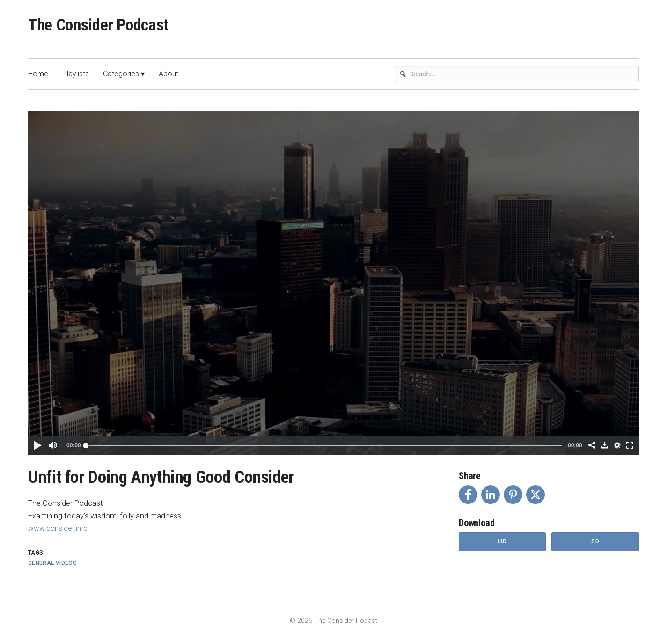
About (169, 77)
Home (38, 77)
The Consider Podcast (109, 27)
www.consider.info (59, 531)
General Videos (52, 566)
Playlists (76, 77)
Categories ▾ (124, 77)
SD (595, 545)
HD (502, 545)
